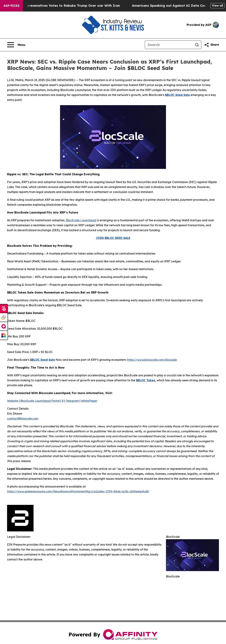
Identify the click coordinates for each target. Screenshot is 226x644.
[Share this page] (212, 45)
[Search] (169, 45)
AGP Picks (11, 6)
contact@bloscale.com (23, 418)
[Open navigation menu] (16, 45)
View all (217, 5)
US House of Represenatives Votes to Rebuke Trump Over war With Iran (64, 6)
